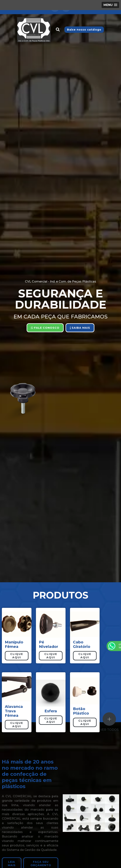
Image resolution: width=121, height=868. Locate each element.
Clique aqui (17, 656)
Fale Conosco (45, 328)
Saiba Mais (80, 328)
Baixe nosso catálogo (84, 30)
